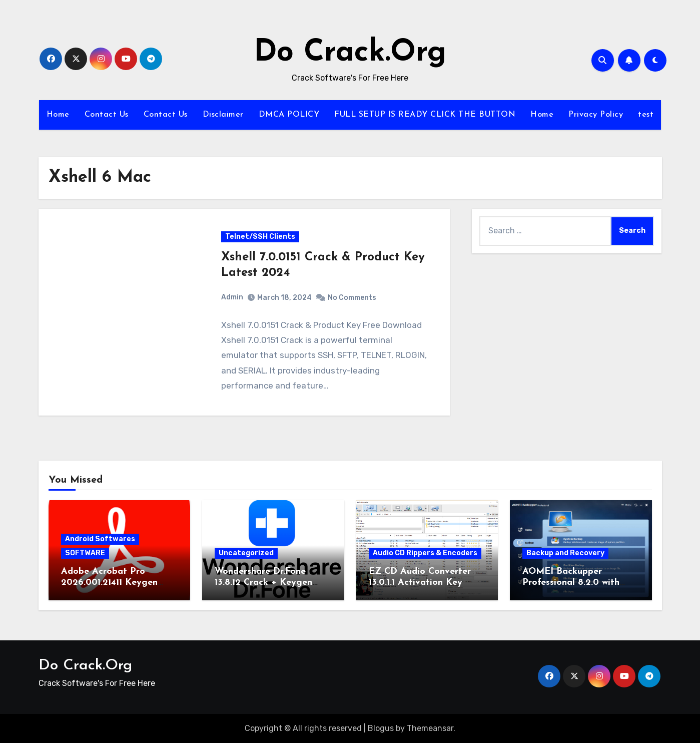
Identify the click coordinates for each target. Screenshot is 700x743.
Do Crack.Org (350, 53)
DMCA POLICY (289, 115)
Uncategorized (246, 553)
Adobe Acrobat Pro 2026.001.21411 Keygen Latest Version (109, 582)
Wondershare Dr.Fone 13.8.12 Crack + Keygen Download (263, 582)
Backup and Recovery (565, 553)
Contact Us (107, 115)
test (646, 115)
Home (58, 115)
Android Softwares (100, 539)
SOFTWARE (85, 553)
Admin (232, 298)
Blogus (381, 728)
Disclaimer (223, 115)
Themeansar (430, 728)
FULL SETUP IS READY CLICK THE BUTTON (425, 115)
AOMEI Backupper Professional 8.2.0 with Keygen (571, 582)
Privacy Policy (596, 115)
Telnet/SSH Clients (260, 237)
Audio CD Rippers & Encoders (425, 553)
